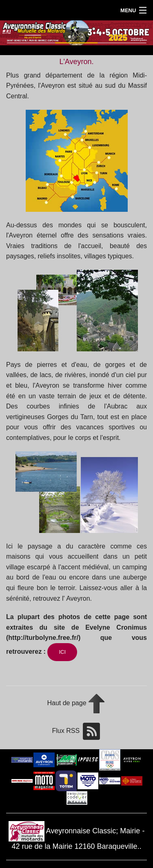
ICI (62, 652)
